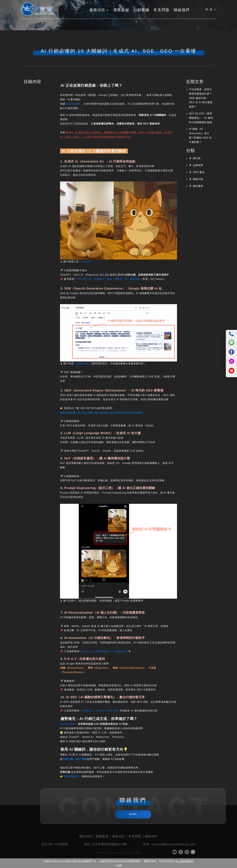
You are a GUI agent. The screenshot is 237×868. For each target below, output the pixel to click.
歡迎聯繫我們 (72, 776)
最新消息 (118, 836)
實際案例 (102, 836)
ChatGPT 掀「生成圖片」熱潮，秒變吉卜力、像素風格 (108, 279)
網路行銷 (198, 179)
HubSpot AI (121, 651)
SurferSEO (113, 711)
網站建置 (198, 186)
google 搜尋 (83, 364)
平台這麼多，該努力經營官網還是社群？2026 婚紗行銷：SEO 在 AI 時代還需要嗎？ (201, 98)
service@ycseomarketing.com (169, 844)
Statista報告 (73, 104)
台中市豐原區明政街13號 (106, 844)
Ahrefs (99, 711)
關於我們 (86, 836)
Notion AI (88, 651)
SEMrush (87, 711)
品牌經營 (198, 165)
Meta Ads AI (103, 651)
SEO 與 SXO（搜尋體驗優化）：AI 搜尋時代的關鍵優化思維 (201, 118)
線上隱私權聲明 (184, 861)
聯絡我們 (151, 836)
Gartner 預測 (68, 724)
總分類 (197, 158)
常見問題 (135, 836)
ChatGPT (87, 262)
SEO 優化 (199, 172)
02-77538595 (55, 844)
